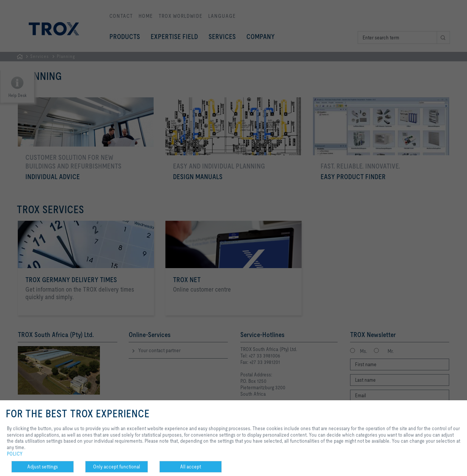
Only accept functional (117, 467)
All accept (191, 467)
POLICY (15, 454)
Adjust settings (43, 467)
